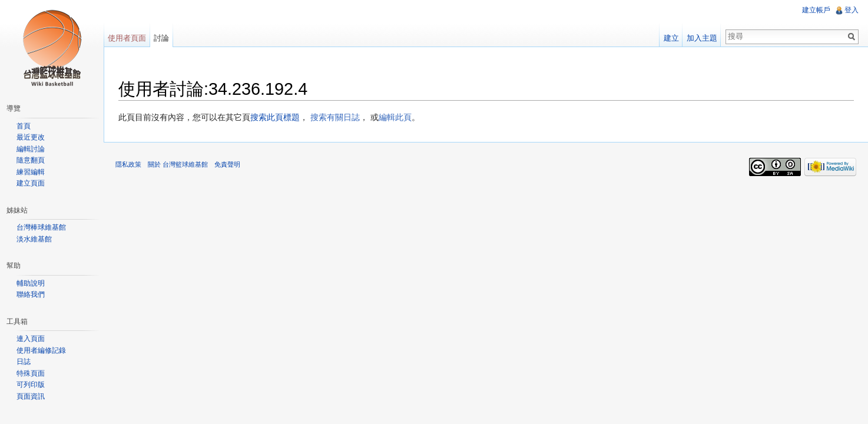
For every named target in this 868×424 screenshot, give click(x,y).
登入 (852, 10)
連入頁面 (31, 339)
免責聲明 (227, 164)
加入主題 (702, 38)
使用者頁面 (127, 38)
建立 (671, 38)
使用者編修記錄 (41, 350)
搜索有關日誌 (335, 117)
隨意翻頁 (31, 160)
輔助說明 (31, 283)
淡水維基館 (34, 239)
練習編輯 (31, 172)
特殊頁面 (31, 373)
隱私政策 (128, 164)
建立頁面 (31, 183)
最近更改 (31, 137)
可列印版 (31, 385)
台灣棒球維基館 (41, 227)
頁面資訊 (31, 396)
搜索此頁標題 (275, 117)
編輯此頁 (395, 117)
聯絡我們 (31, 294)
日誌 (24, 362)
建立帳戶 (816, 10)
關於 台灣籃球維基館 (178, 164)
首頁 (24, 126)
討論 (161, 38)
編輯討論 (31, 149)
